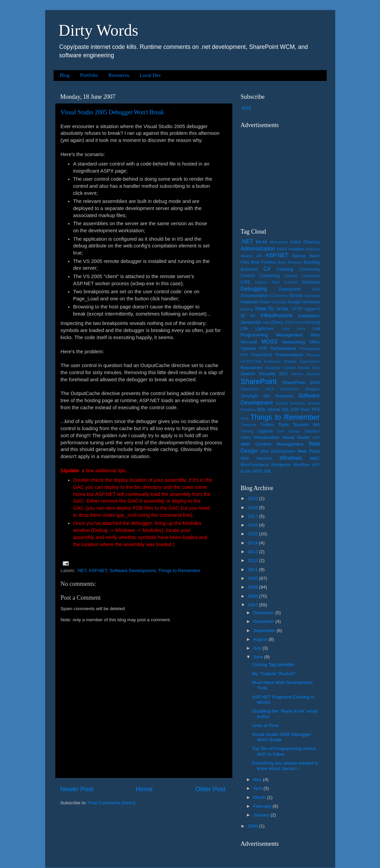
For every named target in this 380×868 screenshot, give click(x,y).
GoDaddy (279, 302)
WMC (315, 458)
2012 (253, 560)
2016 (253, 525)
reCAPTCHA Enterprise (261, 361)
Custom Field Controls (276, 282)
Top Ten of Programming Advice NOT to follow (284, 751)
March (260, 797)
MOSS (269, 341)
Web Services (256, 458)
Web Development (278, 451)
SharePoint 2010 (301, 382)
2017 (253, 516)
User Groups (288, 431)
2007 (253, 605)
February (263, 806)
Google (294, 302)
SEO (283, 374)
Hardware (311, 302)
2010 (253, 578)
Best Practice (264, 262)
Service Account (306, 374)
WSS (258, 471)
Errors (297, 295)
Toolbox (267, 425)
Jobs (266, 322)
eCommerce (279, 296)
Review (304, 368)
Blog (65, 75)
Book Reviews (290, 262)
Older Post (210, 789)
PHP (244, 355)
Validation (312, 431)
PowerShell (261, 355)
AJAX (282, 249)
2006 (253, 826)
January (262, 815)
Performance (283, 348)
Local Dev (150, 75)
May (258, 780)
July (258, 648)
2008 (253, 596)
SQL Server (269, 409)
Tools (284, 425)
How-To (265, 308)
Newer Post (77, 789)
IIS (253, 316)
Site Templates (278, 396)
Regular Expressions (302, 361)
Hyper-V (312, 309)
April (258, 788)
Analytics (297, 249)
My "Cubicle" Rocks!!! (274, 674)
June (259, 657)
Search (248, 374)
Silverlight (250, 396)
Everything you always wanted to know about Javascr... (285, 766)
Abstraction (279, 242)
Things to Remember (179, 571)
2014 (253, 543)
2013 (253, 552)
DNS (316, 289)
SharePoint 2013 (257, 389)
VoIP (316, 438)
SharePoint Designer (300, 389)
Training (247, 431)
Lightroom (265, 329)
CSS (245, 282)
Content (248, 276)
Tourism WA (306, 425)
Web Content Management (272, 444)
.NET (81, 571)
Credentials (311, 276)
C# (267, 269)
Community (309, 269)
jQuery (277, 322)
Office (315, 342)
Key (298, 322)
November (264, 621)
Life (244, 328)
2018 (253, 507)
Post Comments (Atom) (112, 803)
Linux (301, 329)
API (259, 256)
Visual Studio (296, 437)
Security (267, 374)
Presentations (289, 355)
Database (311, 282)
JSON (289, 322)
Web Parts (309, 451)
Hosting (247, 309)
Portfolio (89, 75)
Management (289, 335)
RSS (246, 108)
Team (305, 410)
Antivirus (313, 249)
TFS (316, 409)
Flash (265, 302)
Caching (285, 269)
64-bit (261, 242)
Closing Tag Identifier (273, 665)
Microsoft (249, 342)
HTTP (297, 309)
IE (243, 316)
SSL (286, 410)
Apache (247, 256)
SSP (295, 410)
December (264, 613)
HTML (283, 309)
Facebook (312, 296)
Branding (312, 262)
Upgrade (265, 431)
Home (144, 789)
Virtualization (266, 437)
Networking (294, 342)
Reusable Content (280, 368)
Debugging (254, 289)
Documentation (255, 296)
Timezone (249, 425)
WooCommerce (255, 465)
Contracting (269, 276)
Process (313, 355)
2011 (253, 570)
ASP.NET (98, 571)
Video (246, 438)
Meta (315, 335)
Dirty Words (99, 30)
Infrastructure (276, 315)
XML (268, 471)
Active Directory (305, 242)
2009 (253, 587)
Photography (309, 349)
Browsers (249, 269)
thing (245, 418)
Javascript (251, 322)
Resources (119, 75)
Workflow (301, 465)
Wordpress (281, 465)
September (265, 631)
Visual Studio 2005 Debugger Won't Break (112, 112)
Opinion (249, 348)
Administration (258, 248)
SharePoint (259, 381)
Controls (291, 276)
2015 (253, 534)
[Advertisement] (283, 174)
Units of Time (265, 726)
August (261, 639)
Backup (299, 256)
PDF (263, 349)
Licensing (311, 322)
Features (250, 302)
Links (285, 329)
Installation (309, 316)
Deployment (290, 289)
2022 (253, 498)
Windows (291, 458)
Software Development (133, 571)
